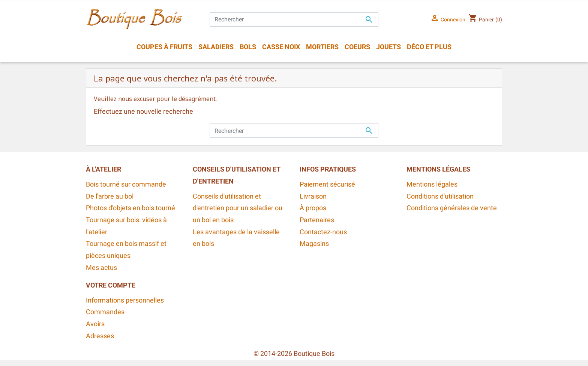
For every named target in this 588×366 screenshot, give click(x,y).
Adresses (100, 336)
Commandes (105, 312)
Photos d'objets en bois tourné (130, 208)
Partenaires (317, 220)
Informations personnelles (125, 300)
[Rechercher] (294, 20)
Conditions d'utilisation (440, 196)
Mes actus (101, 268)
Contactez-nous (323, 232)
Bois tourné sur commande (126, 184)
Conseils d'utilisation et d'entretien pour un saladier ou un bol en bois (238, 208)
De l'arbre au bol (110, 196)
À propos (313, 208)
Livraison (313, 196)
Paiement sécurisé (327, 184)
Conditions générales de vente (452, 208)
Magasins (314, 244)
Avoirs (95, 324)
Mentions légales (432, 184)
